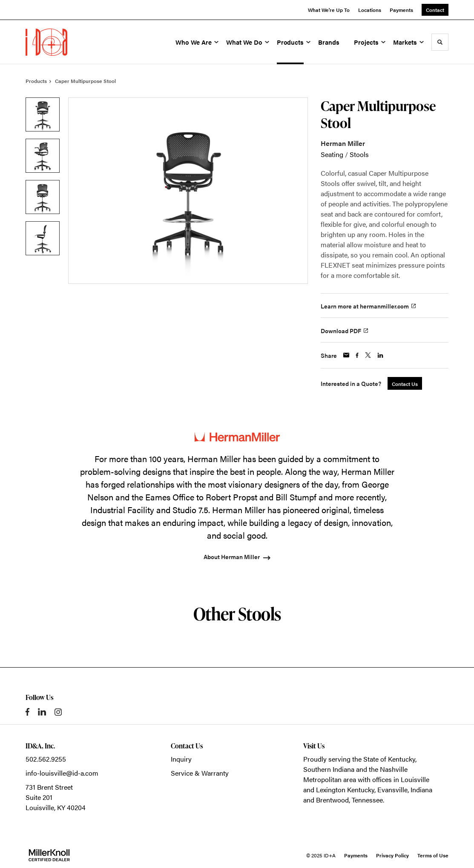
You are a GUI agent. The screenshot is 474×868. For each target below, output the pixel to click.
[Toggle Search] (440, 42)
